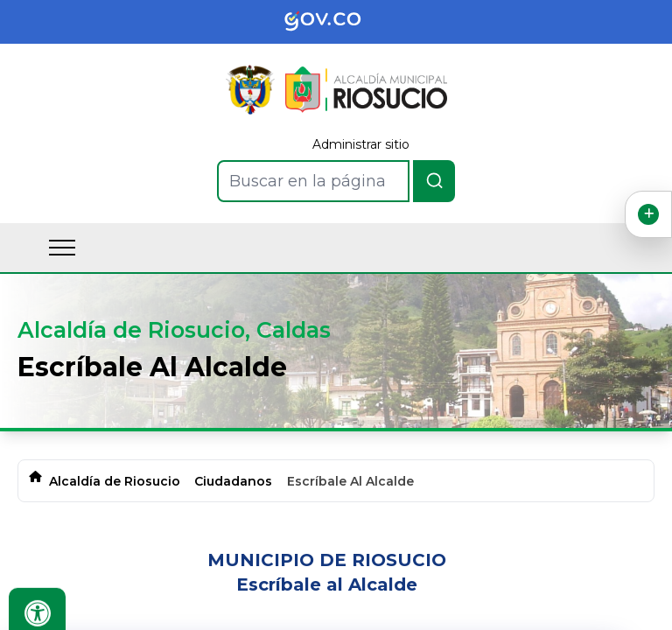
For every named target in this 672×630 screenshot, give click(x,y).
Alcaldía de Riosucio (115, 481)
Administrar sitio (361, 144)
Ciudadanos (233, 481)
